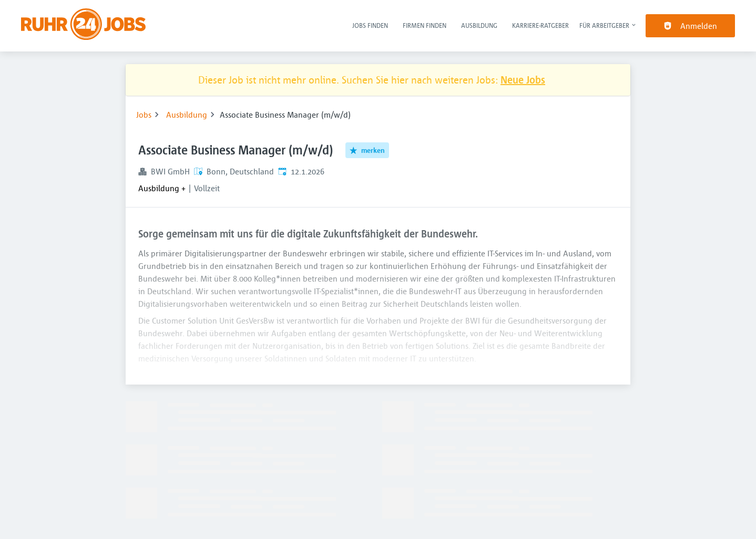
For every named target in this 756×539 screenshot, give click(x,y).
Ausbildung (479, 25)
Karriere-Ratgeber (540, 25)
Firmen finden (425, 25)
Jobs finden (370, 25)
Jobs (144, 115)
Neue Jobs (523, 80)
